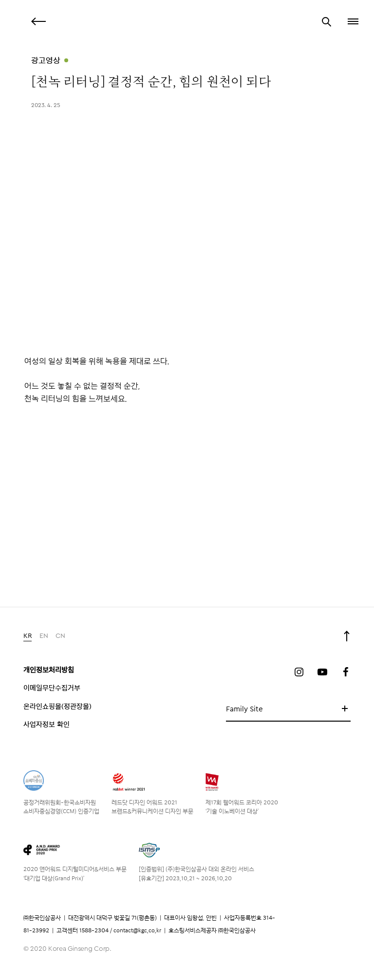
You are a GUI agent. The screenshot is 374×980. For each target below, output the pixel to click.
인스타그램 (299, 672)
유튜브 (322, 672)
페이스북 (346, 672)
